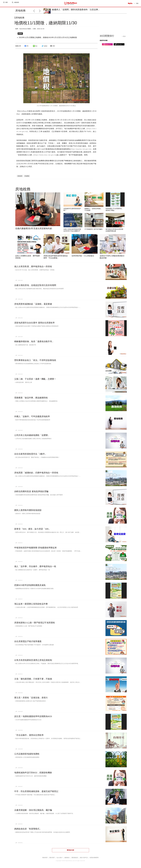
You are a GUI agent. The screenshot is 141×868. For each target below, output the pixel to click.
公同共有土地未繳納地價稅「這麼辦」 (32, 435)
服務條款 (67, 857)
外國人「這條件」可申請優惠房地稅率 (32, 416)
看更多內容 (70, 850)
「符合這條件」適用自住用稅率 (29, 735)
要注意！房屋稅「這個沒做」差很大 (31, 697)
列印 (52, 47)
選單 (7, 3)
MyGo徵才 (60, 857)
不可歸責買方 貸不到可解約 (94, 229)
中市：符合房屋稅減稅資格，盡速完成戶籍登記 (36, 791)
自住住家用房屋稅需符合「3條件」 (31, 454)
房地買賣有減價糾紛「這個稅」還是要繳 (33, 304)
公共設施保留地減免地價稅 (27, 753)
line (35, 47)
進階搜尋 (17, 3)
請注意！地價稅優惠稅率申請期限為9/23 (33, 716)
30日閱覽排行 (107, 37)
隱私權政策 (75, 857)
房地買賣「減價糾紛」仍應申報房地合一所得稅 (36, 472)
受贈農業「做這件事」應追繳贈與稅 (31, 397)
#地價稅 (27, 176)
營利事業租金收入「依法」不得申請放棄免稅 (35, 360)
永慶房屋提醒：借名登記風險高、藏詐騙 (33, 810)
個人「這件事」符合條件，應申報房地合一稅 (35, 566)
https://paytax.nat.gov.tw (81, 149)
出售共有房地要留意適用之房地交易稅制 (33, 660)
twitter (44, 47)
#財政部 (20, 176)
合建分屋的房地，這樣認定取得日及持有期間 (35, 285)
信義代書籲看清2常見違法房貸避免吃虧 (34, 228)
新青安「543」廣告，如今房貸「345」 (32, 529)
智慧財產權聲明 (94, 857)
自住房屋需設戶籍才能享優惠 (28, 641)
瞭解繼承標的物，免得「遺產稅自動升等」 (34, 341)
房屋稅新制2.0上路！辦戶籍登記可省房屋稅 (35, 622)
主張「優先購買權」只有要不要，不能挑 (33, 678)
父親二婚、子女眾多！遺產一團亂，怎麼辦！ (35, 379)
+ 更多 (124, 38)
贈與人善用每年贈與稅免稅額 (28, 510)
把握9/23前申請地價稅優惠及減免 (30, 585)
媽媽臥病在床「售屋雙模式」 (28, 828)
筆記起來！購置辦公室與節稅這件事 (31, 604)
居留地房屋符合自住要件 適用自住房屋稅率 (34, 322)
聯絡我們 (45, 857)
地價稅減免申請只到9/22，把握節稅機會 (33, 772)
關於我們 (52, 857)
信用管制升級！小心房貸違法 (83, 255)
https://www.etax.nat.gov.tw (45, 155)
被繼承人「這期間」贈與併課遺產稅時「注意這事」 (76, 10)
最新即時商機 (104, 42)
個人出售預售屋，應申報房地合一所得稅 (33, 266)
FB (26, 47)
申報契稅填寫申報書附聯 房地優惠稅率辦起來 (36, 547)
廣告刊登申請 (84, 857)
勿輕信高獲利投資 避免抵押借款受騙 (31, 491)
